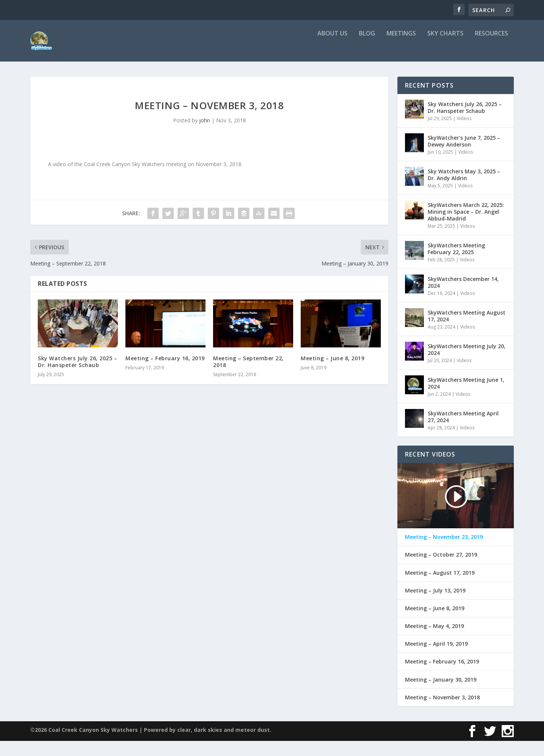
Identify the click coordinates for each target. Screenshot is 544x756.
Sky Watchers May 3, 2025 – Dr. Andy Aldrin (464, 190)
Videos (464, 133)
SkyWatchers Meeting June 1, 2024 (466, 398)
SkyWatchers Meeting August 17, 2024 (467, 331)
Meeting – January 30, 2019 (441, 695)
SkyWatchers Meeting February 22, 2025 (456, 264)
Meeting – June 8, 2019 (332, 373)
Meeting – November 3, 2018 (442, 713)
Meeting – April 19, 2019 (436, 659)
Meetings (401, 49)
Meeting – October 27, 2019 (441, 570)
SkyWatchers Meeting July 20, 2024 (467, 365)
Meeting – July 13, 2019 (435, 606)
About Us (332, 49)
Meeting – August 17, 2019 (440, 588)
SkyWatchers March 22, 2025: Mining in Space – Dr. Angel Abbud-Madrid (466, 227)
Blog (367, 49)
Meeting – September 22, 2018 (248, 377)
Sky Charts (445, 49)
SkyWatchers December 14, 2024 (463, 297)
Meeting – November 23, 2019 (444, 552)
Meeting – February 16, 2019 (165, 373)
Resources (491, 49)
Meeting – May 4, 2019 (434, 641)
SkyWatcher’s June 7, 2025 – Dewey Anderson (464, 156)
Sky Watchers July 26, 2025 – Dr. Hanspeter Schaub (77, 377)
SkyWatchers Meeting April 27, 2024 (463, 432)
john (205, 135)
